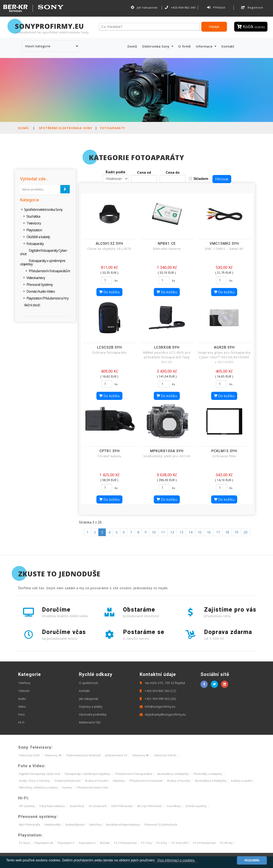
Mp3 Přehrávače (30, 825)
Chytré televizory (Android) (83, 755)
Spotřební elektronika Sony (65, 128)
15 (200, 532)
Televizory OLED (29, 755)
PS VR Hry (226, 843)
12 (172, 532)
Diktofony (95, 825)
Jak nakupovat (144, 7)
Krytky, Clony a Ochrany (34, 781)
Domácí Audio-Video (41, 291)
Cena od (144, 172)
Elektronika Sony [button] (156, 46)
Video (22, 707)
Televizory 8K (140, 755)
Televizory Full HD (165, 755)
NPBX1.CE (167, 243)
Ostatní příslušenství (67, 781)
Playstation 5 (66, 843)
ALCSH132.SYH (109, 243)
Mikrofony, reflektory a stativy (38, 787)
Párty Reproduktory (52, 806)
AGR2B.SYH (224, 347)
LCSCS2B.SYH (109, 347)
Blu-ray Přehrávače (150, 806)
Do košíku (109, 292)
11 (163, 532)
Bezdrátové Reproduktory (123, 825)
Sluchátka (33, 216)
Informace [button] (205, 46)
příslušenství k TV (116, 755)
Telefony (24, 683)
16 (209, 532)
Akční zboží (32, 305)
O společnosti (88, 683)
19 (236, 532)
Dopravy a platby (91, 707)
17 (218, 532)
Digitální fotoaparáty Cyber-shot (44, 252)
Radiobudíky (53, 825)
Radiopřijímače (75, 825)
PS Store (25, 843)
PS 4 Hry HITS (180, 843)
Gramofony (77, 806)
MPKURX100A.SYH (167, 451)
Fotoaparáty (113, 128)
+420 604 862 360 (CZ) (158, 691)
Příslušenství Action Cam (92, 787)
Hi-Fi (21, 722)
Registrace (252, 7)
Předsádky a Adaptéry (208, 774)
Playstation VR (44, 843)
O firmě (184, 46)
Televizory (34, 223)
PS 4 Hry (162, 843)
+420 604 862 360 (180, 7)
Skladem (201, 179)
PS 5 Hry (147, 843)
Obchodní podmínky (93, 714)
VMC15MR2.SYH (224, 243)
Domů (133, 46)
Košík (251, 27)
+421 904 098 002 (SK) (158, 699)
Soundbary (174, 806)
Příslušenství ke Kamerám (146, 781)
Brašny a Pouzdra (97, 781)
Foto (21, 714)
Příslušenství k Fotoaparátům (49, 271)
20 (245, 532)
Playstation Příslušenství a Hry (47, 298)
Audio (22, 699)
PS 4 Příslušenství (204, 843)
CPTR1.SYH (110, 451)
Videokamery (36, 278)
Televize (24, 691)
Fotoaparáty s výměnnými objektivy (43, 262)
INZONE (105, 843)
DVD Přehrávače (122, 806)
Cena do (173, 172)
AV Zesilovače (98, 806)
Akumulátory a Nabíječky (173, 774)
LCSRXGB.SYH (167, 347)
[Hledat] (149, 27)
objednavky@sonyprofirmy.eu (163, 714)
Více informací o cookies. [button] (176, 860)
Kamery (67, 787)
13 (181, 532)
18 (227, 532)
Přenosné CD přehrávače (161, 825)
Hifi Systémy (27, 806)
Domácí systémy (196, 806)
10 (154, 532)
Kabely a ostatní (242, 781)
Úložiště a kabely (38, 237)
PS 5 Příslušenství (125, 843)
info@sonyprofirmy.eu (158, 707)
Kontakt (228, 46)
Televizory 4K (53, 755)
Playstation (34, 230)
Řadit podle (115, 172)
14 (190, 532)
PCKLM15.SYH (224, 451)
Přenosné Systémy (40, 285)
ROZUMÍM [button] (252, 860)
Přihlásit (216, 7)
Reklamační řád (90, 722)
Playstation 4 (87, 843)
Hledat (214, 27)
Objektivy (119, 781)
